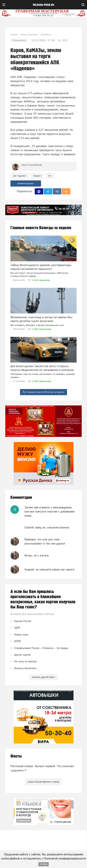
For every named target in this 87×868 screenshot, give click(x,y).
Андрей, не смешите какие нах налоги (49, 569)
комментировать (26, 183)
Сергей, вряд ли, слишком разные (47, 527)
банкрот (37, 176)
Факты (16, 756)
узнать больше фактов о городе (43, 782)
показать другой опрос (43, 677)
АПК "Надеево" (20, 176)
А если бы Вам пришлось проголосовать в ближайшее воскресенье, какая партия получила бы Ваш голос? (43, 599)
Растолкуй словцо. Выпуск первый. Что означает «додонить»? (42, 768)
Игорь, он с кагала (36, 555)
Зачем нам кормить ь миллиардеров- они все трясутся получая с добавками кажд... (49, 512)
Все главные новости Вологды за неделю (43, 392)
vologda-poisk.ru (43, 5)
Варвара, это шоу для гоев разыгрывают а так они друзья (45, 541)
